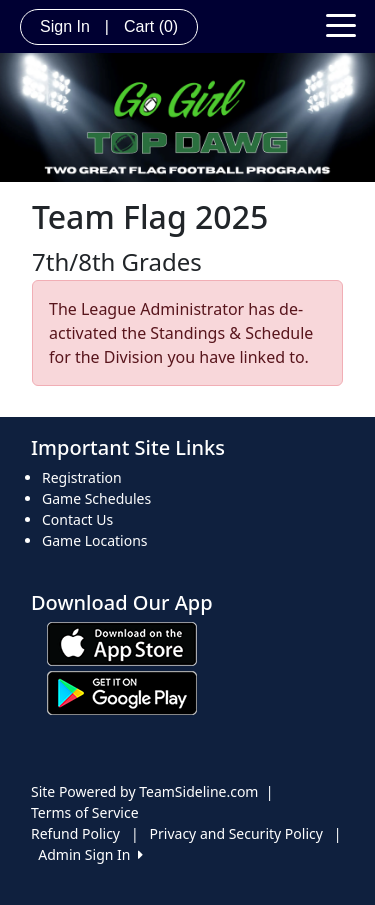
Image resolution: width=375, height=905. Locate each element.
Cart (151, 26)
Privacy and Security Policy (236, 833)
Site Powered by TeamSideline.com (144, 791)
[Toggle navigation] (341, 24)
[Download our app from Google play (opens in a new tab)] (122, 691)
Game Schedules (96, 498)
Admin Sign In (90, 854)
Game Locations (95, 540)
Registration (82, 477)
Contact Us (77, 519)
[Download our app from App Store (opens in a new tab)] (122, 642)
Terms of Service (85, 812)
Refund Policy (75, 833)
